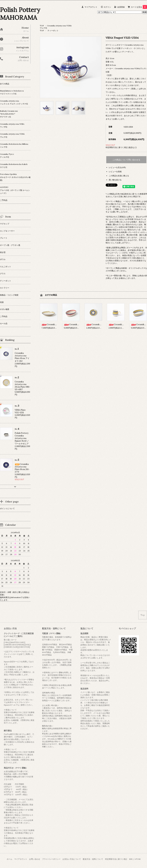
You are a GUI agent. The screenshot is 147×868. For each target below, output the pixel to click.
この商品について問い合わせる (126, 160)
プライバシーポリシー (51, 859)
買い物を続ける (115, 180)
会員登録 (121, 7)
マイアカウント (91, 7)
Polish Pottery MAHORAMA (20, 14)
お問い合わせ (35, 859)
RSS (131, 859)
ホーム (9, 859)
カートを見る (139, 7)
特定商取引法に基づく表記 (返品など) (121, 147)
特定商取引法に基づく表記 (116, 859)
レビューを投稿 (115, 172)
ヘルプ (15, 705)
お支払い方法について (72, 859)
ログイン (107, 7)
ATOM (138, 859)
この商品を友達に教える (119, 176)
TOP (42, 26)
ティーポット (53, 31)
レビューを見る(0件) (117, 167)
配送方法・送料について (93, 859)
